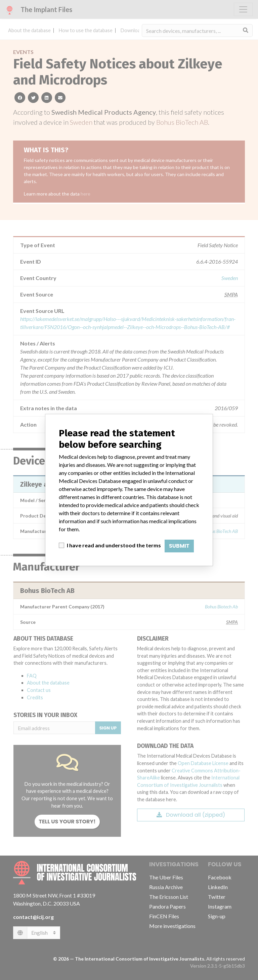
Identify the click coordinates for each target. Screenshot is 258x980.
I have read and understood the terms (114, 545)
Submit (179, 546)
